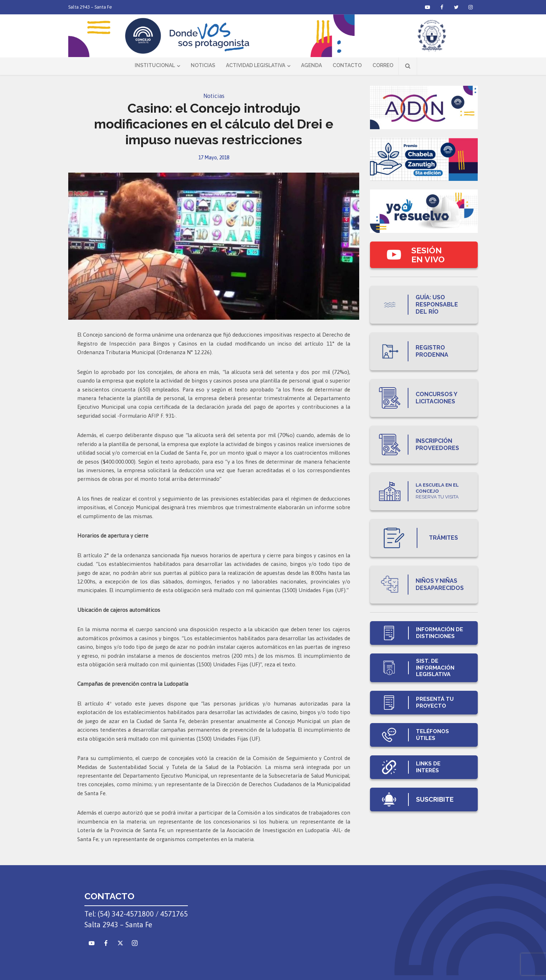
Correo (383, 65)
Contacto (347, 65)
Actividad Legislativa (256, 65)
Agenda (311, 65)
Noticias (203, 65)
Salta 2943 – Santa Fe (90, 7)
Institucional (155, 65)
